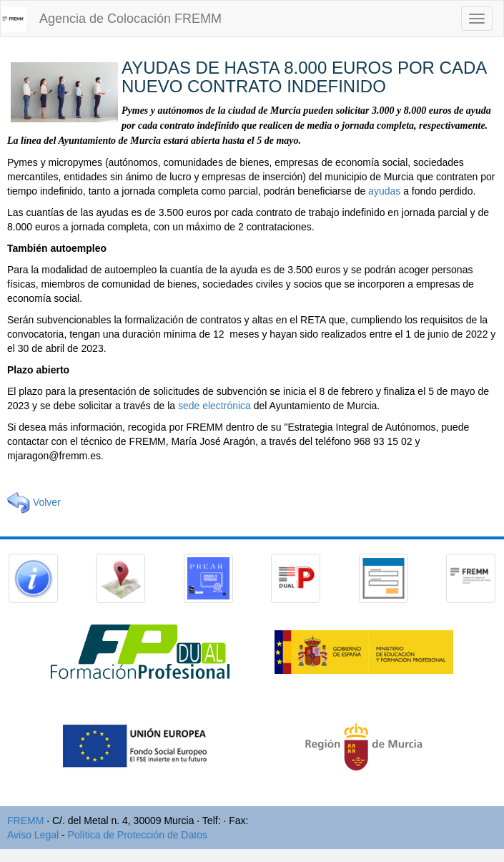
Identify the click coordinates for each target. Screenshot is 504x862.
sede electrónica (214, 406)
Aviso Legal (33, 835)
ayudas (384, 191)
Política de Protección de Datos (138, 835)
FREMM (25, 821)
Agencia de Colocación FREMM (130, 19)
